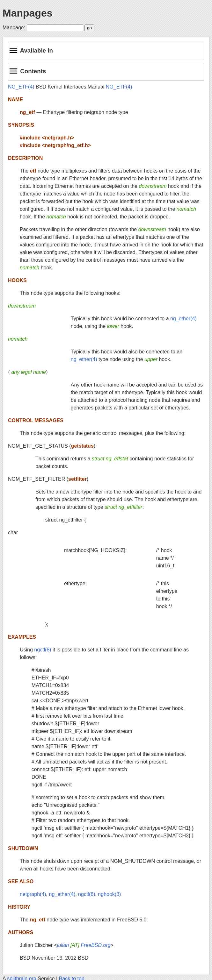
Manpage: (14, 28)
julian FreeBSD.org (84, 945)
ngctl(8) (43, 650)
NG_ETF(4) (21, 87)
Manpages (27, 13)
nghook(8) (109, 894)
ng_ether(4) (183, 319)
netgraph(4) (33, 894)
